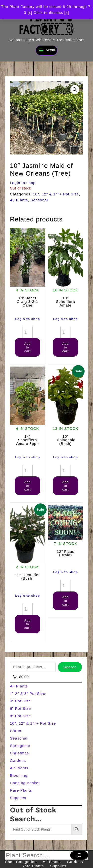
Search (70, 667)
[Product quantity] (28, 332)
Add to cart (28, 347)
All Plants (19, 200)
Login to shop (23, 183)
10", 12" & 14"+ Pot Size (56, 194)
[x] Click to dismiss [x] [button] (48, 13)
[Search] (79, 855)
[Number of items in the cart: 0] (20, 677)
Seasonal (39, 200)
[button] (75, 90)
